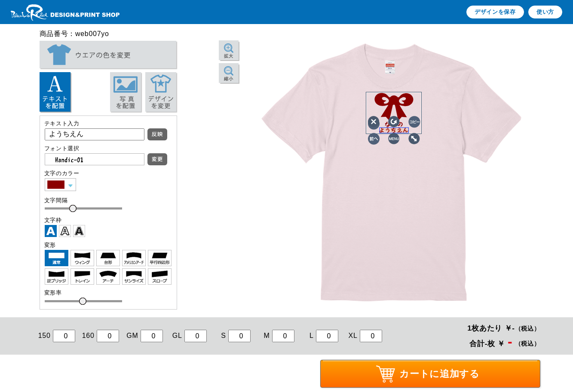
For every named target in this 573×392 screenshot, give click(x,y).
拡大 (228, 56)
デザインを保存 (495, 12)
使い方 (545, 12)
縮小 (228, 79)
